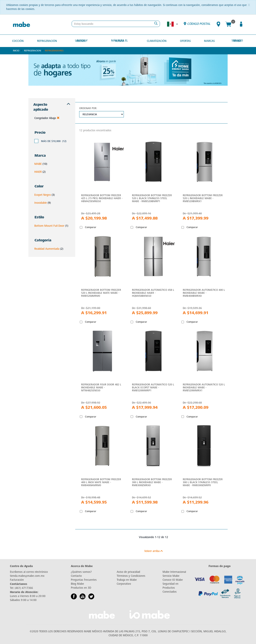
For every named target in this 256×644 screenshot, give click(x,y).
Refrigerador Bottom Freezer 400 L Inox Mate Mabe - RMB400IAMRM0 (101, 482)
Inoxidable (41, 203)
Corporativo (124, 584)
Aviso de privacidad (128, 572)
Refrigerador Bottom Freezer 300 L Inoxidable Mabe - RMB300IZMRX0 (152, 482)
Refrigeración (48, 41)
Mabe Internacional (174, 572)
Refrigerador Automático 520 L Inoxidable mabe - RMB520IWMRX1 (204, 387)
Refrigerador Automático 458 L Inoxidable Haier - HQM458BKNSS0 (153, 293)
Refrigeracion (32, 50)
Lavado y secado (82, 41)
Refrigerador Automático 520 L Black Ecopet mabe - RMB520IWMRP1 (153, 387)
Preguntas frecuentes (84, 580)
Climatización (156, 41)
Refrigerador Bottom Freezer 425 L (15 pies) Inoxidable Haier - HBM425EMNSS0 (102, 198)
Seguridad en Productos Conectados (170, 588)
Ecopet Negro (43, 195)
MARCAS (208, 41)
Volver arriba (154, 551)
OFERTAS (184, 41)
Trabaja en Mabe (127, 580)
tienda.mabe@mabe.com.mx (27, 576)
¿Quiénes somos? (81, 572)
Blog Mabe (77, 584)
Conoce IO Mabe (173, 580)
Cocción (19, 41)
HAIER (38, 172)
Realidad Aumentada (47, 248)
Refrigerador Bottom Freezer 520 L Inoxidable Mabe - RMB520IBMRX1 (203, 198)
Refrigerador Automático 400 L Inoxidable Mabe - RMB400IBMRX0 (204, 293)
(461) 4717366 (24, 588)
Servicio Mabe (236, 41)
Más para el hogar (120, 41)
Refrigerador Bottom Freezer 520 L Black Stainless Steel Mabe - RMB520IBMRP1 (152, 198)
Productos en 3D (81, 588)
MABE (38, 164)
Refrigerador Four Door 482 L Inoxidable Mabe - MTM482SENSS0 (101, 387)
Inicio (16, 50)
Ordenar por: (88, 108)
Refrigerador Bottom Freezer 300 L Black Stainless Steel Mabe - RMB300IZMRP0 (203, 482)
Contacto (76, 576)
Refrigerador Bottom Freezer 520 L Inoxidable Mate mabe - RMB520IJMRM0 (101, 293)
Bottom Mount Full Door (49, 226)
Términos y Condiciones (131, 576)
